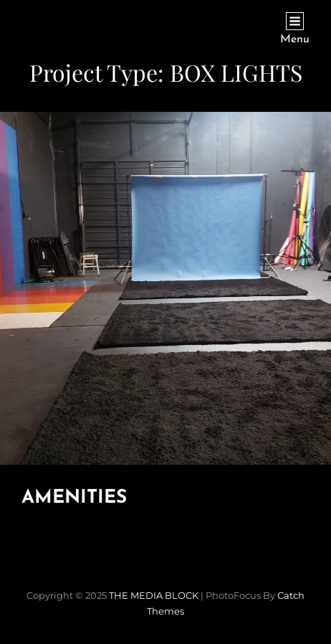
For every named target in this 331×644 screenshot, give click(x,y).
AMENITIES (74, 498)
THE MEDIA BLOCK (154, 595)
